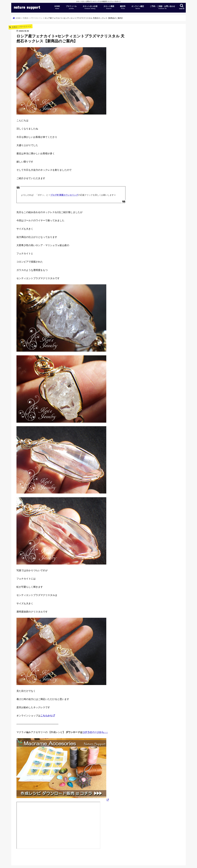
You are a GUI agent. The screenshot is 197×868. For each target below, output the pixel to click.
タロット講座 (109, 7)
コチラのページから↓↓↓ (95, 732)
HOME (57, 7)
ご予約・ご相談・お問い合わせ (162, 7)
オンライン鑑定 (138, 7)
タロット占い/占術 (90, 7)
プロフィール (71, 7)
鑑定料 (123, 7)
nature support (27, 7)
